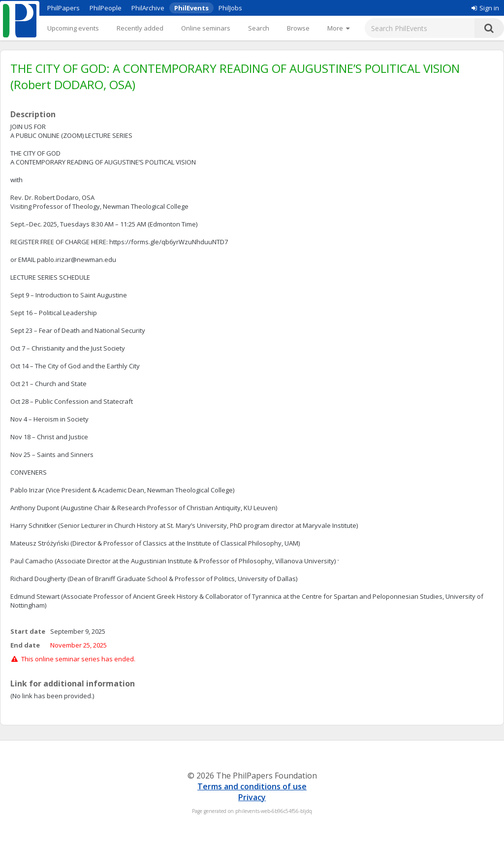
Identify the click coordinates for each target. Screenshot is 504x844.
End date (25, 645)
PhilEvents (191, 8)
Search (259, 28)
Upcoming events (73, 28)
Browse (298, 28)
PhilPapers (63, 8)
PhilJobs (230, 8)
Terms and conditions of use (252, 786)
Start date (28, 631)
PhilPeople (106, 8)
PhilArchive (148, 8)
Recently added (140, 28)
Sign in (485, 8)
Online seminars (206, 28)
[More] (338, 28)
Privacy (252, 797)
